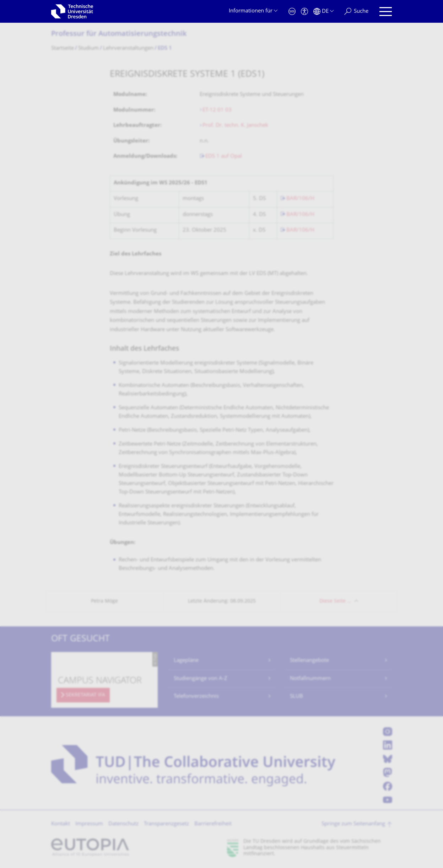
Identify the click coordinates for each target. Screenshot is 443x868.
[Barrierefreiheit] (304, 12)
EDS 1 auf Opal (224, 157)
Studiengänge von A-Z (201, 679)
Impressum (89, 824)
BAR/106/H (300, 199)
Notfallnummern (310, 679)
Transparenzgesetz (166, 824)
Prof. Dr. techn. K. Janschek (236, 126)
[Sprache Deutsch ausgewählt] (323, 12)
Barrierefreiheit (213, 824)
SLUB (296, 697)
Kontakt (61, 824)
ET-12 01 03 (217, 110)
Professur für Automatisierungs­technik (119, 34)
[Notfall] (292, 12)
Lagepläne (186, 661)
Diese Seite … (335, 601)
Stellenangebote (309, 661)
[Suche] (356, 12)
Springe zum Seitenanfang (353, 824)
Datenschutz (123, 824)
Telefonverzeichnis (196, 697)
